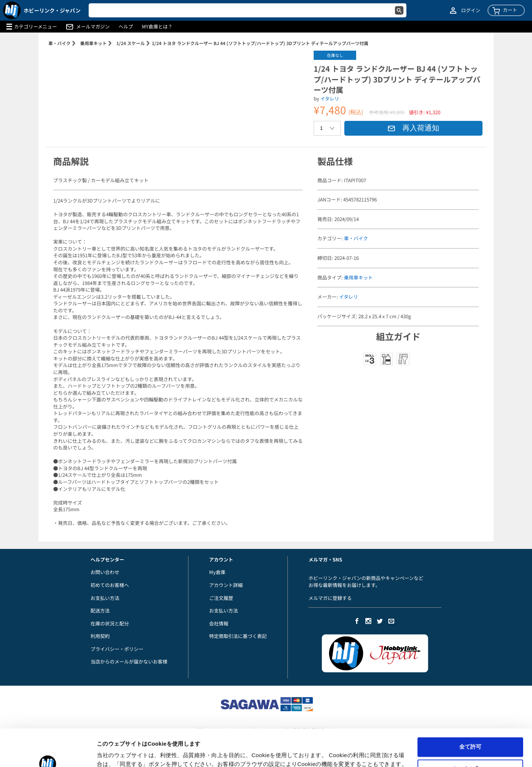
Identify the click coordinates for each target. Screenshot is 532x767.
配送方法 (100, 610)
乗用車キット (93, 43)
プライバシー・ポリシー (117, 649)
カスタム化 (470, 737)
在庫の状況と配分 (110, 623)
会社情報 (219, 623)
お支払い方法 (105, 598)
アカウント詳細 (226, 585)
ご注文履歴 (221, 598)
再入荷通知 (413, 128)
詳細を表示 (111, 752)
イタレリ (330, 99)
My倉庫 (217, 572)
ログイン (471, 10)
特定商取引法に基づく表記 (238, 636)
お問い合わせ (105, 572)
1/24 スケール (131, 43)
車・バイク (59, 43)
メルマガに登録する (330, 598)
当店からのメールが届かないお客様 (129, 661)
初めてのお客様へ (110, 585)
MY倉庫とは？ (157, 27)
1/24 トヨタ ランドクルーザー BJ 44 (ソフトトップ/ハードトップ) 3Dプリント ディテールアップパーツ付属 (260, 43)
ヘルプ (126, 27)
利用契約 (100, 636)
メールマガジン (93, 27)
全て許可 (470, 715)
